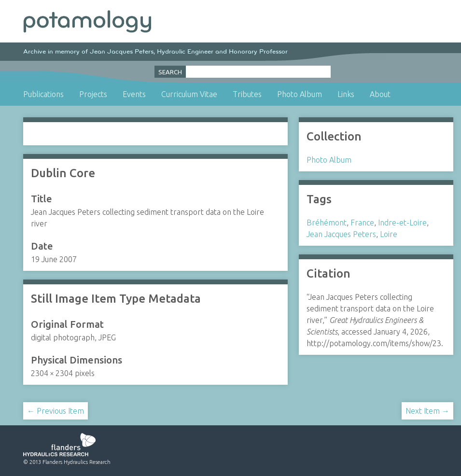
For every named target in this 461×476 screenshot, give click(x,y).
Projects (93, 94)
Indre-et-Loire (402, 223)
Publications (43, 94)
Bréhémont (327, 223)
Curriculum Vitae (189, 94)
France (362, 223)
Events (134, 94)
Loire (389, 234)
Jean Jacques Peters (341, 234)
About (380, 94)
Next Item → (427, 411)
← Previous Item (56, 411)
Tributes (247, 94)
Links (346, 94)
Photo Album (300, 94)
